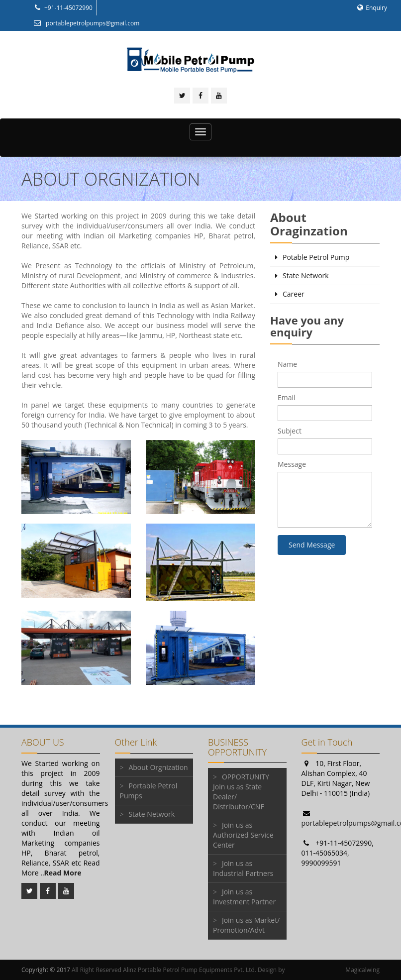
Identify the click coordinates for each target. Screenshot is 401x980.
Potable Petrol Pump (316, 257)
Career (294, 294)
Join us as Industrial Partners (243, 868)
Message (292, 464)
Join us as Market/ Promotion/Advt (246, 925)
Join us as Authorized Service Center (243, 835)
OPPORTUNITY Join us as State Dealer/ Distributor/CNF (241, 792)
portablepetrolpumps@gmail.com (86, 23)
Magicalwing (362, 970)
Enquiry (372, 8)
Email (287, 397)
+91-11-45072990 (63, 8)
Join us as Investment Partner (244, 897)
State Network (306, 275)
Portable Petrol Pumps (149, 791)
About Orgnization (158, 767)
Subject (290, 431)
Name (287, 364)
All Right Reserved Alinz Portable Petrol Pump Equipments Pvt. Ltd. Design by (178, 970)
